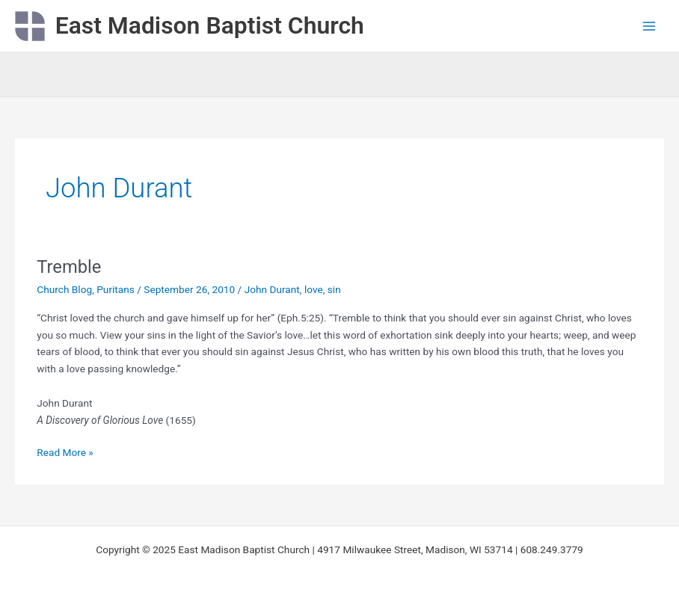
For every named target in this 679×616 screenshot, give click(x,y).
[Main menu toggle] (649, 26)
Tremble (69, 267)
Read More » (65, 451)
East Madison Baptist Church (210, 25)
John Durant (272, 289)
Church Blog (64, 289)
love (314, 289)
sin (334, 289)
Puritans (116, 289)
